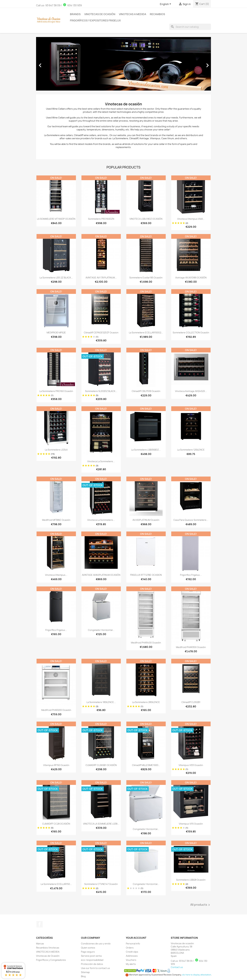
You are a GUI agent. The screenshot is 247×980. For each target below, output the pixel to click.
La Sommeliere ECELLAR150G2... (146, 333)
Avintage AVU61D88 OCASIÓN (191, 278)
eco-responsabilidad (92, 960)
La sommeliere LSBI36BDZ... (146, 450)
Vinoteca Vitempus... (56, 575)
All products (201, 905)
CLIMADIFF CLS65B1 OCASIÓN (101, 765)
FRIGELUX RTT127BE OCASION (146, 575)
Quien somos (88, 948)
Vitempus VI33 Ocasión (191, 765)
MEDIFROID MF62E (56, 333)
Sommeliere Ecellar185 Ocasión (146, 278)
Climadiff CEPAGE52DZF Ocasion (101, 333)
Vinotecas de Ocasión (100, 14)
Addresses (132, 956)
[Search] (190, 27)
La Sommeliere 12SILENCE (191, 450)
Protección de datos (92, 964)
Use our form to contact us (95, 968)
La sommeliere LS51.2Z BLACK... (56, 278)
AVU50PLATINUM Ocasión (146, 520)
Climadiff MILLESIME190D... (146, 765)
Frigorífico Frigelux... (56, 630)
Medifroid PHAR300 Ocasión (191, 647)
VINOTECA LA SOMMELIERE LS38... (101, 824)
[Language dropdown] (166, 4)
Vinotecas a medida (133, 14)
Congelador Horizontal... (101, 630)
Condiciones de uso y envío (96, 944)
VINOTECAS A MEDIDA (48, 952)
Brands (75, 14)
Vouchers (131, 960)
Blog (83, 976)
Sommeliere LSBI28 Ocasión (191, 880)
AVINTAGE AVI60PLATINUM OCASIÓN (101, 575)
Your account (136, 938)
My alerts (131, 964)
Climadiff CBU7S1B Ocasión (146, 391)
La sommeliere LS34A (56, 450)
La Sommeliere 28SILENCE (146, 702)
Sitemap (85, 972)
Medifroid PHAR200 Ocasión (56, 710)
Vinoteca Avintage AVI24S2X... (191, 391)
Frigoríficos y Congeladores (51, 960)
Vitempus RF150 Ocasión (56, 765)
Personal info (133, 944)
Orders (130, 948)
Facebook (40, 924)
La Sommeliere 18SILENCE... (101, 702)
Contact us (177, 967)
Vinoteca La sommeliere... (101, 461)
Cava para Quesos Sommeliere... (191, 520)
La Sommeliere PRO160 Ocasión (56, 391)
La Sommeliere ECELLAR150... (56, 884)
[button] (49, 64)
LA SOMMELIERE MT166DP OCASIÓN (56, 219)
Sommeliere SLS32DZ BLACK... (101, 391)
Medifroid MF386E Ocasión (56, 520)
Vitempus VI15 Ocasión (191, 824)
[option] (123, 64)
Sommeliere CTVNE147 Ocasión (101, 884)
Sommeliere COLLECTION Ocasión (191, 333)
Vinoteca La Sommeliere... (101, 520)
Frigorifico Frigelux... (191, 575)
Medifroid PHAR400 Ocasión (146, 643)
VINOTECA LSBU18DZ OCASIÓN (146, 219)
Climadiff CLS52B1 (191, 702)
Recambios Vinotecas (48, 948)
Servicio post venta (91, 956)
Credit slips (132, 952)
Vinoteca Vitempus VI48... (191, 219)
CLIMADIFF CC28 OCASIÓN (56, 824)
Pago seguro (88, 952)
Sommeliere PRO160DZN (101, 219)
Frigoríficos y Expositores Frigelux (95, 20)
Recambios (157, 14)
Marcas (40, 944)
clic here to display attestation (197, 975)
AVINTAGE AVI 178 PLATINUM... (101, 278)
